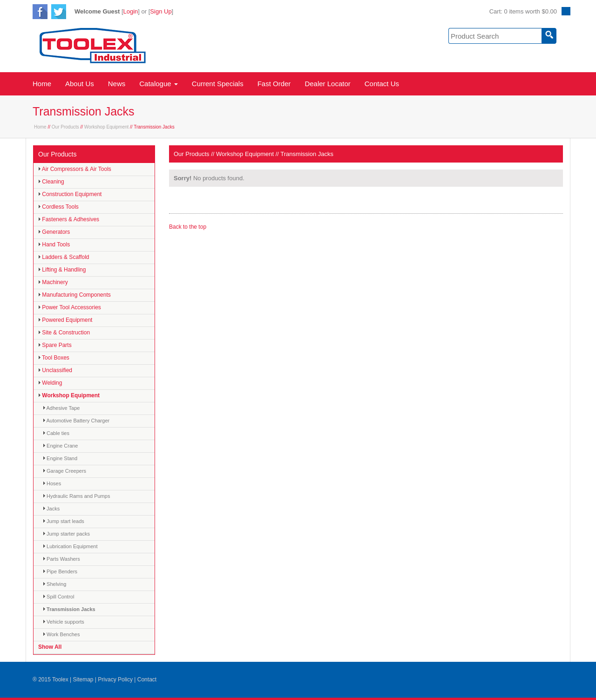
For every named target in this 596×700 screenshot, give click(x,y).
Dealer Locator (327, 84)
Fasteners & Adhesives (69, 219)
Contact (147, 680)
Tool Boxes (54, 358)
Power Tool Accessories (70, 307)
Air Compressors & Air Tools (75, 169)
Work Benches (61, 634)
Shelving (54, 584)
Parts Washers (61, 559)
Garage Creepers (64, 471)
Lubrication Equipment (70, 546)
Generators (54, 232)
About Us (80, 84)
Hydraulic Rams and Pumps (76, 496)
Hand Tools (54, 245)
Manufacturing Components (74, 295)
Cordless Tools (58, 207)
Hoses (52, 483)
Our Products (65, 127)
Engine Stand (60, 458)
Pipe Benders (60, 571)
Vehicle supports (64, 622)
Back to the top (188, 227)
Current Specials (218, 84)
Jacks (51, 509)
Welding (50, 383)
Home (42, 84)
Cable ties (56, 433)
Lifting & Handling (62, 270)
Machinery (53, 282)
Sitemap (83, 680)
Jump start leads (64, 521)
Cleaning (51, 182)
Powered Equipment (65, 320)
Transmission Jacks (69, 609)
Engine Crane (60, 446)
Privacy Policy (115, 680)
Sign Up (161, 11)
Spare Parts (55, 345)
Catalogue (159, 84)
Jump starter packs (66, 534)
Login (131, 11)
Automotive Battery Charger (76, 421)
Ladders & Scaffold (64, 257)
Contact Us (382, 84)
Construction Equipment (70, 194)
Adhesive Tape (61, 408)
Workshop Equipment (106, 127)
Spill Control (58, 597)
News (117, 84)
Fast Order (274, 84)
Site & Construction (64, 333)
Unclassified (55, 370)
